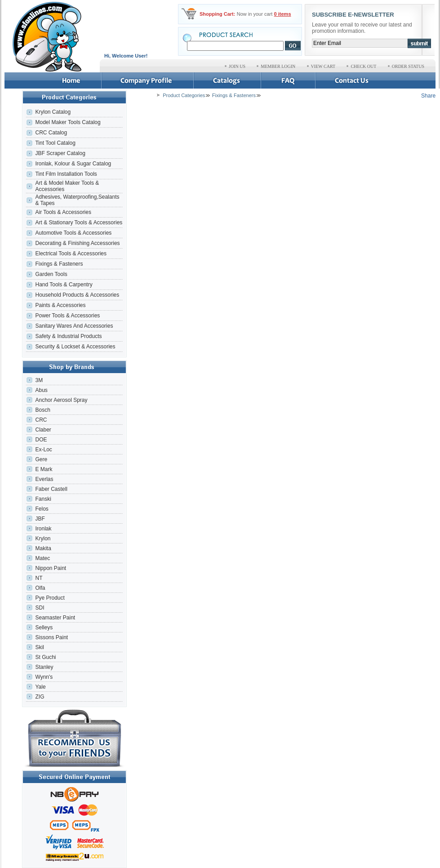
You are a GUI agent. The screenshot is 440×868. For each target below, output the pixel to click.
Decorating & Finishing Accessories (77, 243)
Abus (41, 390)
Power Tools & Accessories (67, 316)
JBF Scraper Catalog (60, 153)
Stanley (44, 667)
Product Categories (184, 95)
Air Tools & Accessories (63, 212)
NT (39, 578)
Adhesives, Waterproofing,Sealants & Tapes (77, 200)
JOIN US (237, 66)
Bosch (42, 410)
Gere (41, 459)
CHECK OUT (363, 66)
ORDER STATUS (408, 66)
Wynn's (44, 677)
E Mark (44, 469)
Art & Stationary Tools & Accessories (79, 223)
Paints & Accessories (61, 305)
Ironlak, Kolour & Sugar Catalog (73, 164)
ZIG (40, 697)
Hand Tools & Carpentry (64, 285)
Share (428, 96)
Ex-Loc (43, 450)
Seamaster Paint (55, 618)
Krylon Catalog (53, 112)
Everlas (44, 479)
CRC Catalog (51, 133)
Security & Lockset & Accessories (75, 347)
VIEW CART (323, 66)
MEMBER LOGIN (278, 66)
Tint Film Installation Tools (66, 174)
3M (39, 380)
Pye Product (50, 598)
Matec (42, 558)
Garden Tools (51, 274)
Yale (40, 687)
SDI (40, 608)
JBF (40, 519)
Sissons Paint (51, 637)
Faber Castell (51, 489)
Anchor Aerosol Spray (61, 400)
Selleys (44, 628)
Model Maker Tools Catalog (68, 122)
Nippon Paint (51, 568)
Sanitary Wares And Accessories (74, 326)
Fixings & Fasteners (59, 264)
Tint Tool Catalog (55, 143)
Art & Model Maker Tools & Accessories (67, 186)
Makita (43, 548)
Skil (39, 647)
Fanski (43, 499)
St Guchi (45, 657)
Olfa (40, 588)
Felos (42, 509)
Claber (43, 430)
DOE (41, 440)
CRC (41, 420)
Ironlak (43, 529)
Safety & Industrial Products (68, 336)
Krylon (43, 539)
